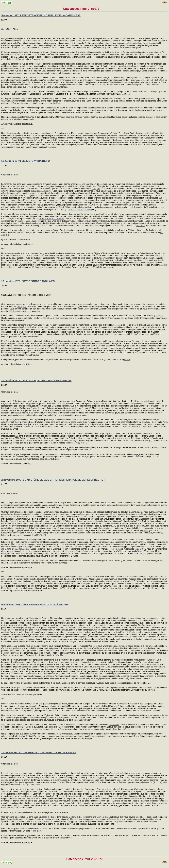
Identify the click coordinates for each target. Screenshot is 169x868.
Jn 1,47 (94, 205)
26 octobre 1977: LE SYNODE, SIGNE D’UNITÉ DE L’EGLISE (36, 380)
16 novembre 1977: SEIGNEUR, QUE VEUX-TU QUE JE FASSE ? (39, 752)
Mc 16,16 (140, 226)
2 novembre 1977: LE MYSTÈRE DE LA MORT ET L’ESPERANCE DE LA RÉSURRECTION (53, 480)
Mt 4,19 (96, 189)
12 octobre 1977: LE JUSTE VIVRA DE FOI (26, 161)
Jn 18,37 (60, 219)
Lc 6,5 (81, 209)
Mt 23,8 (26, 82)
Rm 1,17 (37, 831)
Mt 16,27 (21, 549)
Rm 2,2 (5, 549)
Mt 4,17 (154, 80)
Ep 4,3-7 (82, 443)
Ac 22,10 (158, 782)
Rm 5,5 (30, 533)
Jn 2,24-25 (73, 209)
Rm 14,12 (13, 549)
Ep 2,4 (140, 549)
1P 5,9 (127, 360)
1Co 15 (145, 530)
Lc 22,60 (88, 209)
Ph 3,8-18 (114, 725)
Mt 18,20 (21, 306)
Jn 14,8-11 (51, 219)
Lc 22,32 (159, 316)
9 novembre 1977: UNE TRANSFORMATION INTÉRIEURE (35, 604)
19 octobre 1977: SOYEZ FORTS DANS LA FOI (28, 281)
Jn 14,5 (42, 219)
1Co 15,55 (41, 535)
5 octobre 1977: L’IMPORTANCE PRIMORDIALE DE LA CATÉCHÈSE (41, 15)
